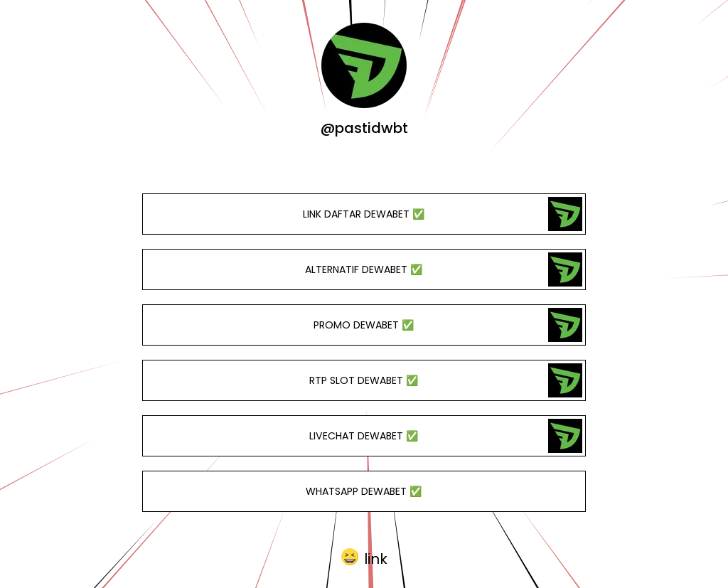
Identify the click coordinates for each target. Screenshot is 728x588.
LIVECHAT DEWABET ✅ (364, 436)
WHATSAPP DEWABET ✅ (364, 491)
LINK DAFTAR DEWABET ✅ (364, 214)
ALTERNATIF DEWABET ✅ (364, 269)
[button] (364, 557)
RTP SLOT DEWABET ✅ (364, 380)
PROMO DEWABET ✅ (364, 325)
